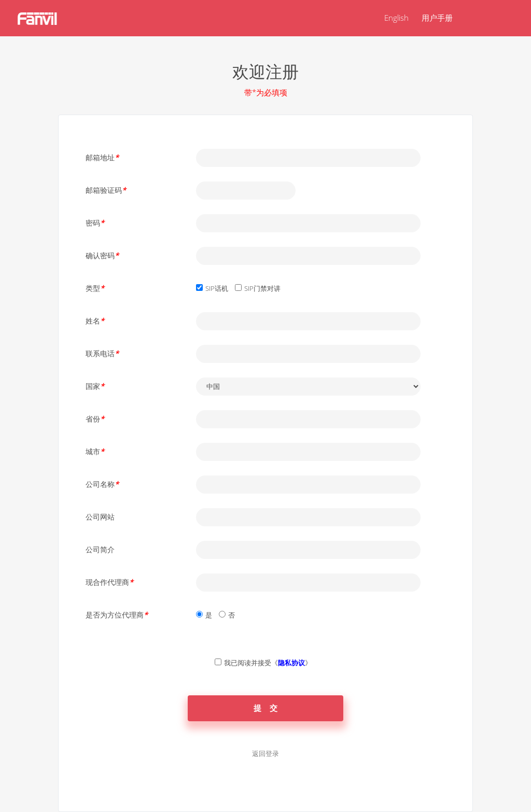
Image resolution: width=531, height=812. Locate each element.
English (396, 18)
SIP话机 (217, 288)
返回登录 (265, 753)
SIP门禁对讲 (262, 288)
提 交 (266, 708)
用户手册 (437, 18)
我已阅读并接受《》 (268, 663)
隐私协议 (291, 663)
